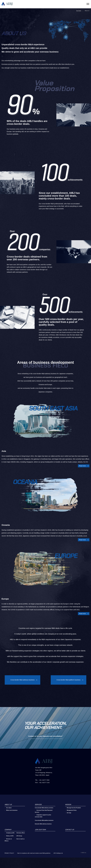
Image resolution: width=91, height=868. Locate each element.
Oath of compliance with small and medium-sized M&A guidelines (34, 860)
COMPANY (8, 837)
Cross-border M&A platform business (69, 680)
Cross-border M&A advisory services (44, 815)
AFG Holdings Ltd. (58, 860)
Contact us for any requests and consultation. (45, 743)
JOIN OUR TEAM (40, 837)
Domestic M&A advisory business (43, 831)
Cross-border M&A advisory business (22, 680)
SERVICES (38, 812)
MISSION (68, 812)
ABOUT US (8, 812)
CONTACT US (70, 837)
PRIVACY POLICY (9, 860)
